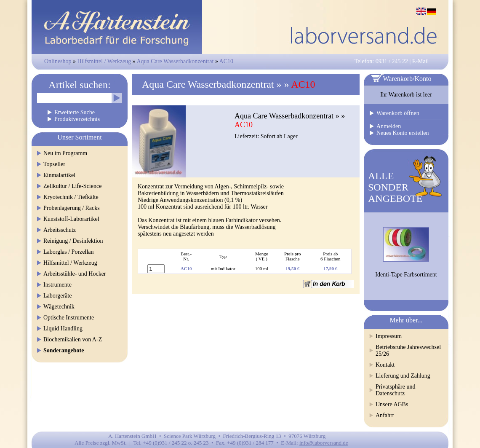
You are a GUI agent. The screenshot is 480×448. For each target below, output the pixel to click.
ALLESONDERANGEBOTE (395, 187)
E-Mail (421, 61)
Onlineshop (58, 61)
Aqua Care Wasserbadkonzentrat (175, 61)
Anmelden (389, 126)
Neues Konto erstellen (403, 133)
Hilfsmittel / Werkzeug (104, 61)
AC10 (226, 61)
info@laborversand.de (324, 443)
